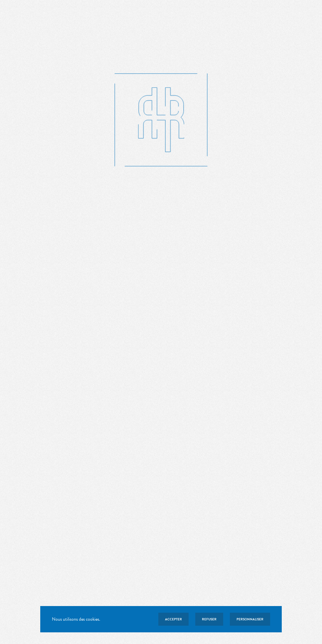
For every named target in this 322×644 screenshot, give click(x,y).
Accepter (173, 619)
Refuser (209, 619)
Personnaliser (250, 619)
